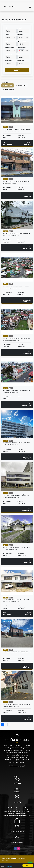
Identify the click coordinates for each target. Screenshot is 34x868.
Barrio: (7, 41)
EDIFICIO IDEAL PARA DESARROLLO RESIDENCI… (17, 286)
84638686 (17, 789)
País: (6, 28)
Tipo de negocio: (22, 48)
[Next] (9, 725)
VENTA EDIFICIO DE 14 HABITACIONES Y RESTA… (17, 391)
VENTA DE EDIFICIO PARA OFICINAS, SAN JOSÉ (16, 443)
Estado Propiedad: (10, 48)
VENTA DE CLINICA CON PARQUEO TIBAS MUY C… (17, 547)
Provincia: (20, 28)
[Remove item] (20, 51)
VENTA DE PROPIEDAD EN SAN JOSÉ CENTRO (16, 495)
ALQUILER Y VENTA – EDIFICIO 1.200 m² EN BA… (17, 129)
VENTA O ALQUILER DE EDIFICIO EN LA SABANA (17, 704)
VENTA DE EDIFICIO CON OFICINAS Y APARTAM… (17, 234)
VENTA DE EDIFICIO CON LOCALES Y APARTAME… (17, 181)
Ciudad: (7, 35)
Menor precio (21, 85)
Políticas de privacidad (17, 766)
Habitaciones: (9, 54)
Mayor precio (8, 89)
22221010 (17, 792)
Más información (9, 866)
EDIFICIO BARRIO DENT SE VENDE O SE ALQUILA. (17, 600)
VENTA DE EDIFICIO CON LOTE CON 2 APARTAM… (17, 338)
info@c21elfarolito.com (17, 832)
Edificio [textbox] (21, 44)
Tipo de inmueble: (22, 41)
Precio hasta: (21, 61)
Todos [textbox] (8, 31)
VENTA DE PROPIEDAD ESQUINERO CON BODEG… (17, 652)
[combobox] (11, 31)
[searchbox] (19, 54)
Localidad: (20, 35)
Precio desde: (8, 61)
